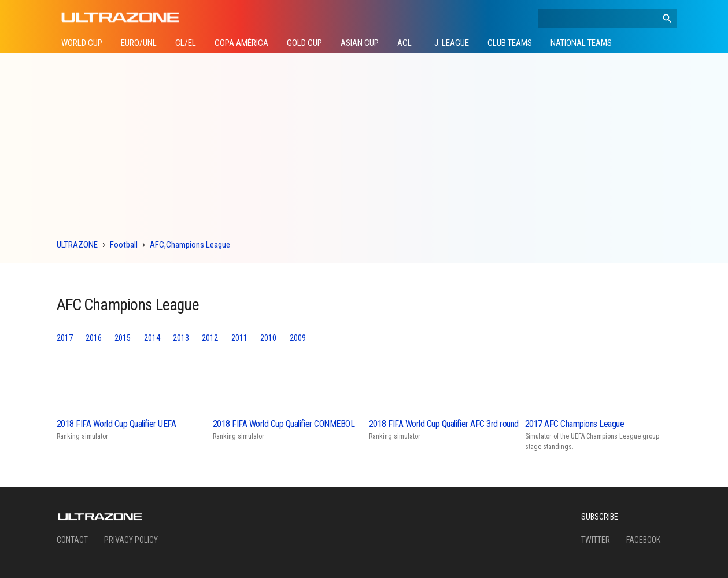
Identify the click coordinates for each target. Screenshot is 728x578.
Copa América (241, 43)
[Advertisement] (364, 149)
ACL (404, 43)
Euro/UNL (139, 43)
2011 (239, 338)
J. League (452, 43)
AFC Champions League (128, 305)
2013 (181, 338)
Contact (72, 540)
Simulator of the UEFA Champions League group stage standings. (601, 434)
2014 (152, 338)
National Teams (581, 43)
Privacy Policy (131, 540)
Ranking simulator (132, 429)
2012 (210, 338)
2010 (268, 338)
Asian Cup (360, 43)
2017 (65, 338)
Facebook (643, 540)
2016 (94, 338)
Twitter (596, 540)
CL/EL (186, 43)
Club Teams (510, 43)
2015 (123, 338)
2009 (298, 338)
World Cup (82, 43)
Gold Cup (304, 43)
